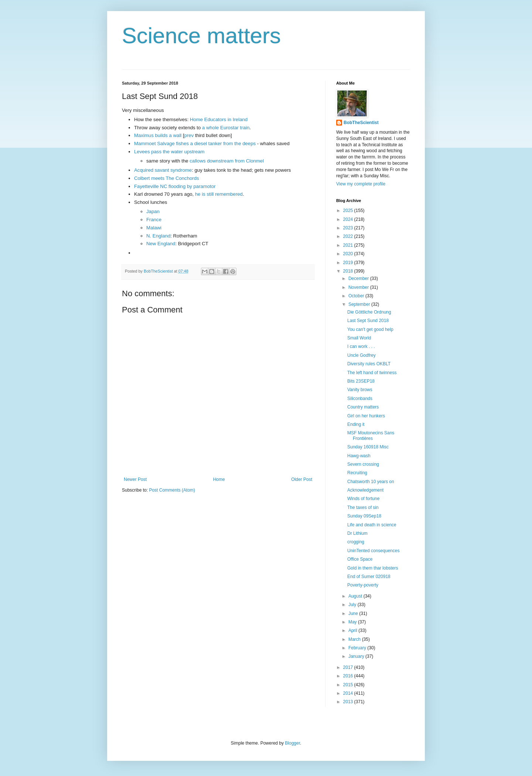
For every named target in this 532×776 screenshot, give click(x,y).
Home (219, 479)
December (359, 278)
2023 (349, 228)
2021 (349, 245)
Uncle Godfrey (362, 355)
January (357, 656)
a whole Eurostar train (225, 128)
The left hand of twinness (372, 373)
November (359, 287)
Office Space (360, 559)
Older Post (302, 479)
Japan (153, 211)
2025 (349, 211)
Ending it (356, 424)
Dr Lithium (357, 533)
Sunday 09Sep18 (364, 516)
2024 (349, 219)
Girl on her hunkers (366, 416)
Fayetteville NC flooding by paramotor (175, 186)
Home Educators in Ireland (219, 119)
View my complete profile (361, 184)
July (353, 605)
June (354, 613)
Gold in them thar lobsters (373, 568)
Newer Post (135, 479)
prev (189, 135)
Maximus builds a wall (158, 135)
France (154, 220)
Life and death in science (372, 525)
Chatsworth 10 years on (371, 482)
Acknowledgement (365, 490)
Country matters (363, 407)
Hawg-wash (359, 456)
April (353, 630)
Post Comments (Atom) (172, 490)
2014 (349, 693)
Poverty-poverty (363, 585)
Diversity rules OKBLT (369, 364)
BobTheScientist (361, 123)
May (353, 622)
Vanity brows (360, 390)
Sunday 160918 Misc (368, 447)
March (355, 639)
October (357, 296)
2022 (349, 236)
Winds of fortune (363, 499)
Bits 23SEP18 (361, 381)
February (358, 648)
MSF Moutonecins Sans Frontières (371, 435)
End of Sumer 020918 (369, 577)
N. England (158, 236)
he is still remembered (219, 194)
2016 (349, 676)
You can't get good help (370, 329)
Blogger (292, 743)
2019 (349, 263)
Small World (359, 338)
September (360, 304)
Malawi (154, 228)
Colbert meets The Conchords (167, 178)
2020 (349, 254)
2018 (349, 271)
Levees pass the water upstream (169, 152)
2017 (349, 667)
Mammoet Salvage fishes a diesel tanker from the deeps (195, 143)
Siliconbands (360, 399)
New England (161, 244)
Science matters (201, 36)
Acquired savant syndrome (163, 170)
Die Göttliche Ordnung (369, 312)
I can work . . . (361, 346)
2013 (349, 702)
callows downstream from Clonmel (227, 161)
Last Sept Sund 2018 (368, 321)
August (356, 596)
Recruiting (357, 473)
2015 (349, 685)
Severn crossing (363, 464)
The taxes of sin (363, 507)
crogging (356, 542)
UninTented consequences (373, 551)
